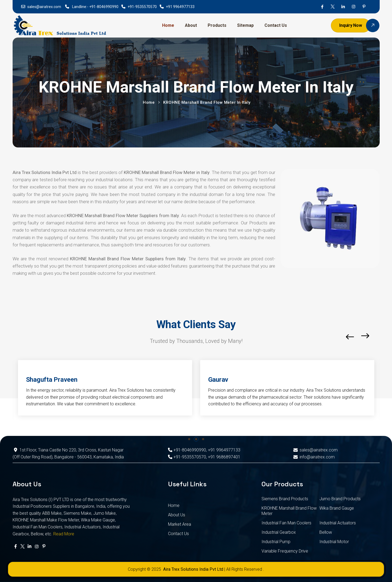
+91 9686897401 (224, 457)
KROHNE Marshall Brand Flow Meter (289, 511)
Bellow (326, 532)
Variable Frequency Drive (285, 551)
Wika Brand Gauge (337, 508)
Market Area (180, 524)
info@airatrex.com (314, 457)
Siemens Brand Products (285, 499)
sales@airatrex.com (44, 7)
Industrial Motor (334, 542)
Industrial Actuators (338, 523)
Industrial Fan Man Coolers (286, 523)
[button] (378, 337)
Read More (64, 534)
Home (168, 25)
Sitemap (245, 25)
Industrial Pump (276, 542)
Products (217, 25)
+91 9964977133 (180, 7)
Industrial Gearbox (279, 532)
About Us (177, 515)
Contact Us (276, 25)
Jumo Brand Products (340, 499)
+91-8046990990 (104, 7)
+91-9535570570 (142, 7)
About (191, 25)
